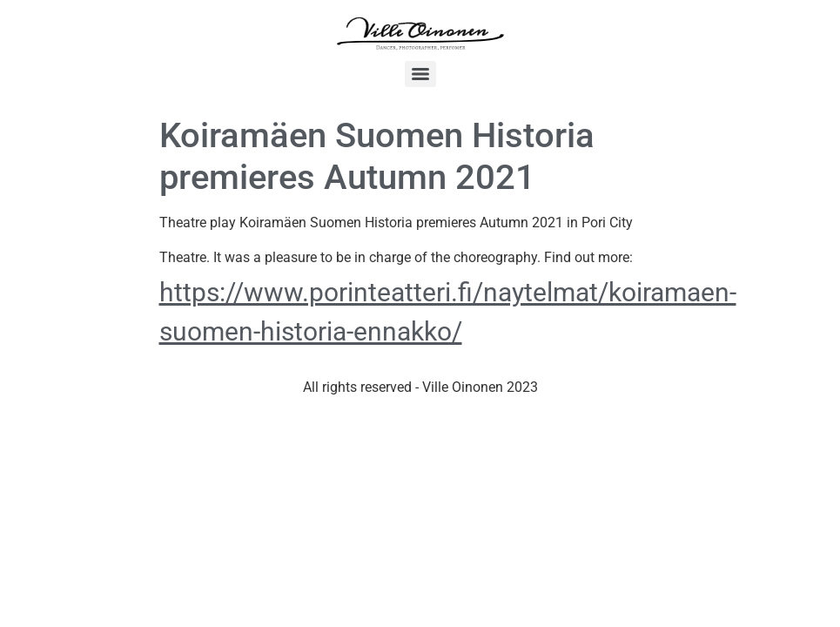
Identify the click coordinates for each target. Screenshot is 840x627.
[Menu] (420, 74)
